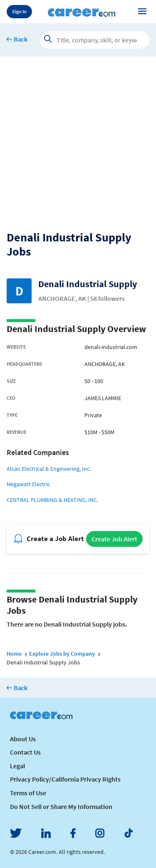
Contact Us (25, 752)
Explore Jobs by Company (62, 654)
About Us (23, 739)
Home (14, 654)
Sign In (19, 11)
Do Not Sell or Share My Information (61, 807)
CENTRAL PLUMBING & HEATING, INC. (52, 500)
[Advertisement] (78, 139)
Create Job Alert (114, 539)
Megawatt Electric (28, 484)
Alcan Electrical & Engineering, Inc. (49, 469)
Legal (17, 766)
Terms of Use (28, 793)
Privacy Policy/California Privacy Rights (65, 779)
